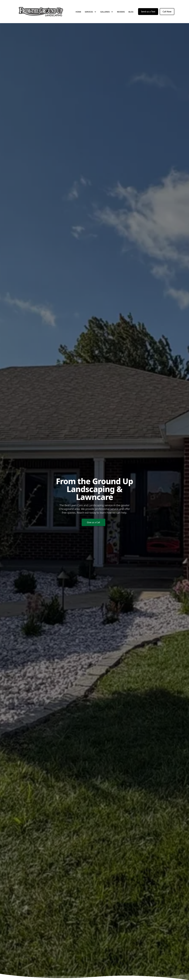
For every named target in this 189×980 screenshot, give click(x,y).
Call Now (167, 12)
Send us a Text (148, 12)
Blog (131, 12)
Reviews (121, 12)
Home (78, 12)
